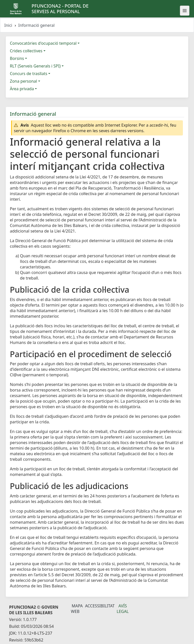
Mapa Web (77, 609)
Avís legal (123, 609)
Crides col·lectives (26, 51)
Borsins (17, 58)
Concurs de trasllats (29, 74)
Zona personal (23, 81)
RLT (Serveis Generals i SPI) (35, 66)
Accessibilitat (100, 606)
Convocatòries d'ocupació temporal (43, 43)
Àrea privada (22, 89)
